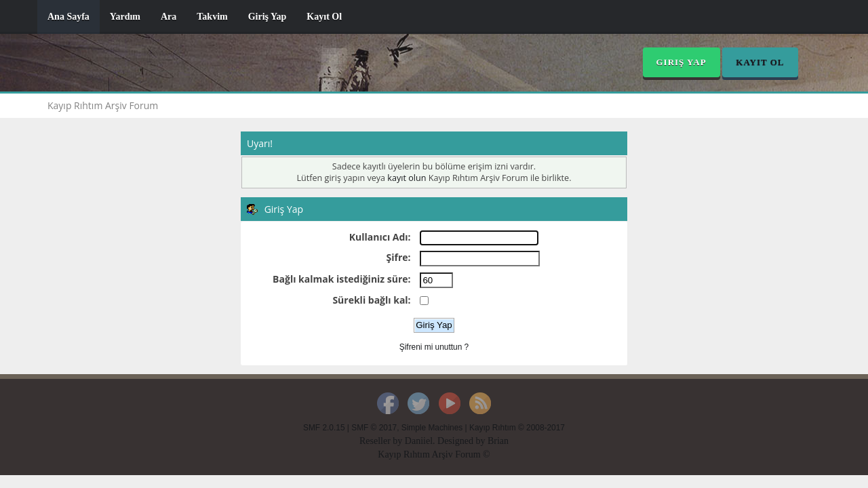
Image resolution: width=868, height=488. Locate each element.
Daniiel (419, 441)
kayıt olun (407, 178)
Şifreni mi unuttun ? (434, 347)
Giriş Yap (268, 17)
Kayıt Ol (324, 17)
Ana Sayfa (68, 17)
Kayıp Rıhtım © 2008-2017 (517, 428)
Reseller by (382, 441)
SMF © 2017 (374, 428)
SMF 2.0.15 (324, 428)
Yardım (125, 17)
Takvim (212, 17)
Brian (498, 441)
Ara (169, 17)
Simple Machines (432, 428)
